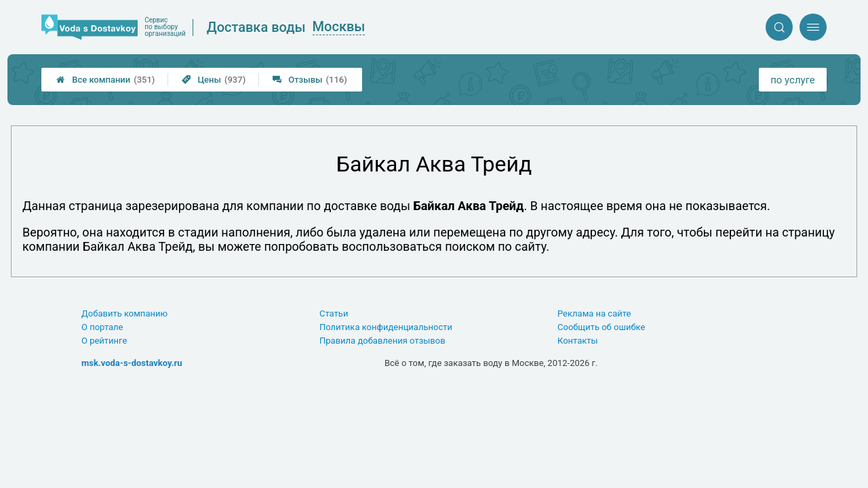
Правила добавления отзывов (382, 341)
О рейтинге (104, 341)
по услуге (793, 80)
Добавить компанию (124, 313)
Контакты (578, 341)
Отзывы (310, 80)
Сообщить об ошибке (601, 327)
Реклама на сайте (594, 313)
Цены (214, 80)
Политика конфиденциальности (386, 327)
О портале (102, 327)
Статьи (334, 313)
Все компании (105, 80)
